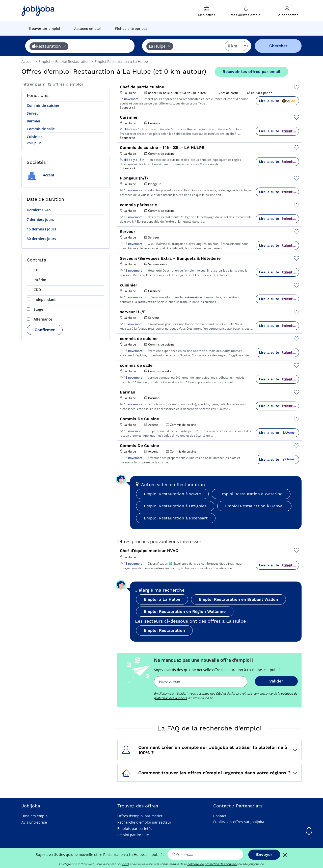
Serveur (33, 113)
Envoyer (264, 854)
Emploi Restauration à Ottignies (175, 506)
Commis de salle (41, 129)
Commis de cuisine (43, 105)
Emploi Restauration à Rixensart (176, 518)
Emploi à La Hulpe (162, 599)
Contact (220, 816)
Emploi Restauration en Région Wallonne (185, 611)
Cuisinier (34, 137)
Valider (276, 681)
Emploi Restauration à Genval (254, 506)
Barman (33, 121)
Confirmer (45, 330)
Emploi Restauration (164, 630)
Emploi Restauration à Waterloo (251, 494)
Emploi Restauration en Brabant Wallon (238, 599)
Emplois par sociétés (135, 828)
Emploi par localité (133, 835)
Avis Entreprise (34, 822)
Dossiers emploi (35, 816)
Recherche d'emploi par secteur (144, 822)
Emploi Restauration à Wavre (172, 494)
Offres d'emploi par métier (140, 816)
